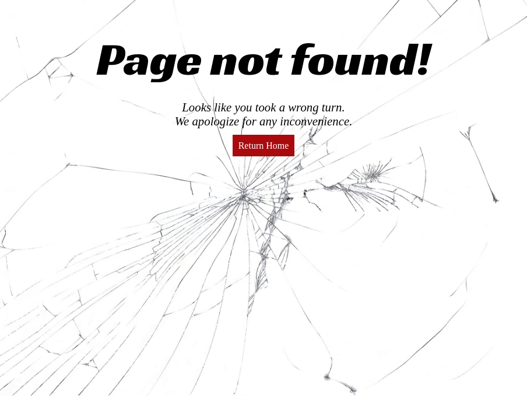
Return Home (264, 146)
